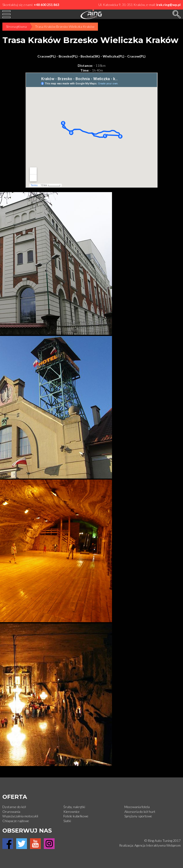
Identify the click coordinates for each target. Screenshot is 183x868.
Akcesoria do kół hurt (140, 812)
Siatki (67, 821)
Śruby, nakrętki (74, 807)
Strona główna (16, 27)
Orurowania (11, 812)
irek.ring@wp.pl (168, 5)
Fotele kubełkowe (76, 816)
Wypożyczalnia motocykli (20, 816)
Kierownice (71, 812)
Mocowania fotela (137, 807)
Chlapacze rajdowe (16, 821)
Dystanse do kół (14, 807)
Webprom (173, 845)
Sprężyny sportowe (138, 816)
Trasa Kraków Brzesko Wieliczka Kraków (65, 27)
